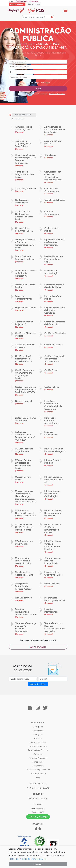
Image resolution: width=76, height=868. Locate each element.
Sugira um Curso (38, 647)
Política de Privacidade (57, 94)
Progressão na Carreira (38, 751)
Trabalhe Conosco (38, 774)
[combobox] (38, 62)
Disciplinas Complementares (38, 770)
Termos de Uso (17, 97)
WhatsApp (34, 1)
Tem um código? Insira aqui (38, 83)
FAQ (38, 778)
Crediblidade (38, 766)
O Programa (38, 727)
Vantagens (38, 735)
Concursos (38, 755)
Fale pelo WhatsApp (38, 817)
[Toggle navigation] (65, 11)
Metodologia (38, 731)
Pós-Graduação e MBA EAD (38, 788)
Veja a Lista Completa (38, 799)
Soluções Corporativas (38, 747)
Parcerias (38, 739)
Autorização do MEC (38, 743)
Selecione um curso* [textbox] (18, 62)
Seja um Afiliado (17, 4)
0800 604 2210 (38, 812)
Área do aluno (34, 4)
